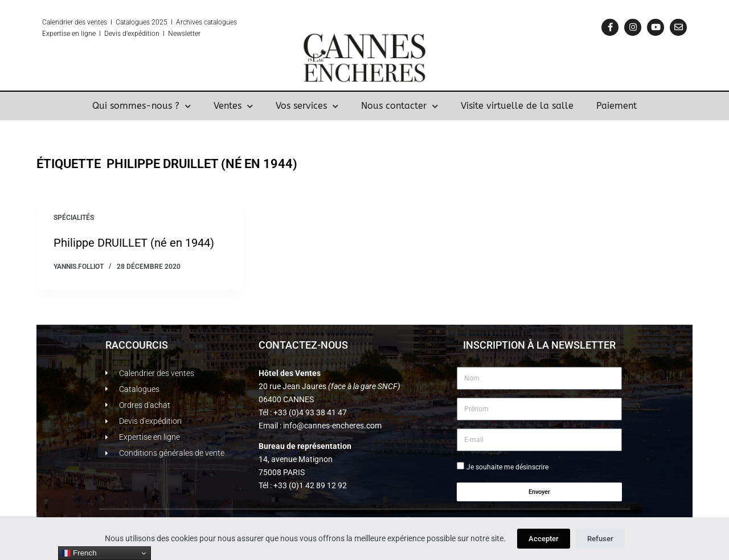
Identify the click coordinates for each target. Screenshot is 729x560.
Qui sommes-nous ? (142, 106)
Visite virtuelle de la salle (517, 106)
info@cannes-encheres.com (332, 426)
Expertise (56, 34)
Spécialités (74, 218)
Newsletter (184, 34)
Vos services (307, 106)
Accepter (544, 539)
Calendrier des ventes (75, 22)
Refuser (600, 539)
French (79, 553)
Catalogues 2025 (142, 22)
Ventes (233, 106)
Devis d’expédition (132, 34)
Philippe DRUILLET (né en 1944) (134, 243)
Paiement (617, 106)
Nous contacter (400, 106)
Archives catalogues (206, 22)
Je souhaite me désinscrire (507, 467)
